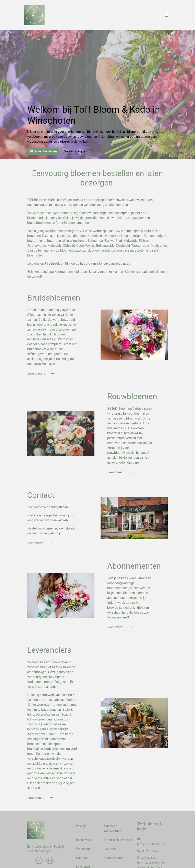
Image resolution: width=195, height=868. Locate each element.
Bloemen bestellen (43, 151)
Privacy (81, 826)
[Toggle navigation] (166, 15)
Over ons (110, 849)
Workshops (84, 849)
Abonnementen (114, 858)
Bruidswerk (83, 840)
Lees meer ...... (41, 374)
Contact (82, 858)
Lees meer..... (40, 798)
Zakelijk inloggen (75, 151)
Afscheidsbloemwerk (118, 840)
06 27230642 (148, 851)
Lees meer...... (40, 543)
